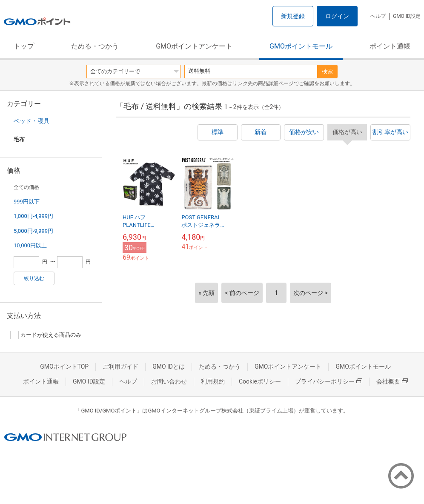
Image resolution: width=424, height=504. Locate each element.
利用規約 (213, 381)
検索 (327, 71)
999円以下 (27, 202)
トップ (24, 46)
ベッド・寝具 (32, 121)
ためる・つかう (95, 46)
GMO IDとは (169, 367)
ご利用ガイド (120, 367)
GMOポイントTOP (64, 367)
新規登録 (293, 16)
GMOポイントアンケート (194, 46)
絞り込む (34, 278)
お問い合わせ (169, 381)
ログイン (337, 16)
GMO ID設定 (407, 16)
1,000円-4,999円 (33, 216)
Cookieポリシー (260, 381)
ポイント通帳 (390, 46)
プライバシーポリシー (329, 381)
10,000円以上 (30, 245)
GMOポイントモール (301, 46)
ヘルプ (378, 16)
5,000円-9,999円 (33, 231)
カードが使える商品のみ (46, 335)
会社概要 (392, 381)
